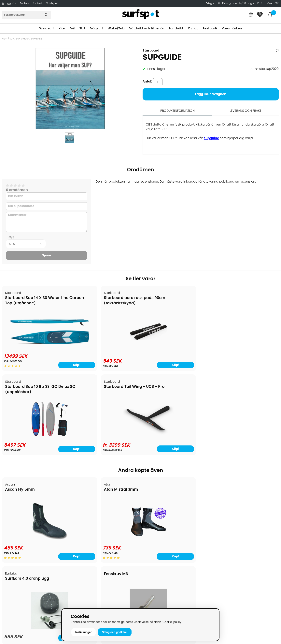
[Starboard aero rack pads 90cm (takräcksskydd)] (105, 348)
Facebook (220, 575)
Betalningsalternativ (20, 512)
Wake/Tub (116, 28)
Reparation (13, 547)
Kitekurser (12, 553)
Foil (72, 28)
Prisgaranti (213, 3)
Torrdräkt (176, 28)
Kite (62, 28)
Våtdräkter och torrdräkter (163, 530)
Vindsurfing (151, 500)
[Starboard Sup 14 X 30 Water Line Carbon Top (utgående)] (35, 340)
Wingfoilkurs (13, 565)
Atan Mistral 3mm (93, 401)
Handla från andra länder (24, 524)
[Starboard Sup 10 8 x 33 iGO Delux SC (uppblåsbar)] (176, 348)
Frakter (9, 518)
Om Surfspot (14, 500)
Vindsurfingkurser (18, 559)
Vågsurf (97, 28)
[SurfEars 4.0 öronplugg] (176, 453)
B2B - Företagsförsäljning (23, 536)
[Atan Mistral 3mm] (105, 450)
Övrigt (193, 28)
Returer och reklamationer (24, 530)
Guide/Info (53, 3)
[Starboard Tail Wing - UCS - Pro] (246, 348)
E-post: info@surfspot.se (93, 607)
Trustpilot (219, 594)
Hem (5, 39)
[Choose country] (251, 15)
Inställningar (84, 632)
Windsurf (47, 28)
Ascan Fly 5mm (20, 401)
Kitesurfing (151, 506)
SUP (82, 28)
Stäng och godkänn (115, 632)
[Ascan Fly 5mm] (35, 450)
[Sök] (27, 15)
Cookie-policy (172, 622)
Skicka (269, 527)
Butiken (24, 3)
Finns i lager (156, 69)
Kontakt (37, 3)
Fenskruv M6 (228, 396)
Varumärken (232, 28)
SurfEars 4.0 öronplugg (168, 401)
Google (218, 555)
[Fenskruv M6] (246, 450)
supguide (211, 138)
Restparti (210, 28)
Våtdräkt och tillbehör (147, 28)
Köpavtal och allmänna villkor (27, 506)
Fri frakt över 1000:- (269, 3)
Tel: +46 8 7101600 (87, 601)
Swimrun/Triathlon (157, 536)
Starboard (151, 51)
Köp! (264, 360)
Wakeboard (152, 518)
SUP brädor (22, 39)
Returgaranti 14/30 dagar (239, 3)
